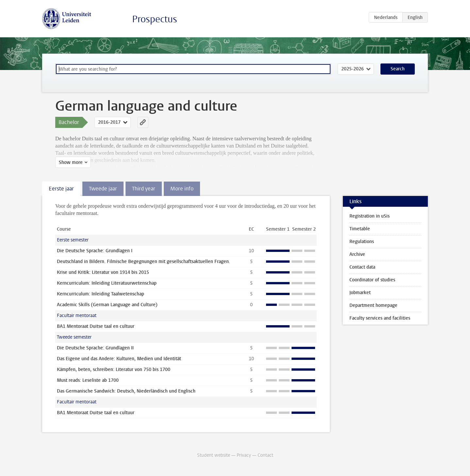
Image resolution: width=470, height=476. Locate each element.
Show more (71, 162)
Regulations (362, 242)
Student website (214, 455)
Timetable (360, 229)
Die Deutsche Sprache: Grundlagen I (95, 251)
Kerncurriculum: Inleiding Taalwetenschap (101, 294)
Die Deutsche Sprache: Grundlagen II (95, 348)
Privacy (244, 455)
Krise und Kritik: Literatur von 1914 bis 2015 (103, 272)
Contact (265, 455)
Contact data (362, 267)
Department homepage (373, 305)
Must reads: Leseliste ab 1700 (88, 380)
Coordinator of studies (372, 280)
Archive (357, 254)
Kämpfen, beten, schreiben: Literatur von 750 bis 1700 (114, 370)
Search (398, 69)
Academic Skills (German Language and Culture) (107, 305)
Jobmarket (360, 293)
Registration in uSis (369, 216)
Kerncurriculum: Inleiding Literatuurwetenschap (107, 283)
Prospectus (155, 19)
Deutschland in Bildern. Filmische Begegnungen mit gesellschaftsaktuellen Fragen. (143, 262)
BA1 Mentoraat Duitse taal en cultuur (96, 326)
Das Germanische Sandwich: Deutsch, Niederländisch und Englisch (126, 391)
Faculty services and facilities (380, 318)
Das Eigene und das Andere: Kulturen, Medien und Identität (119, 359)
